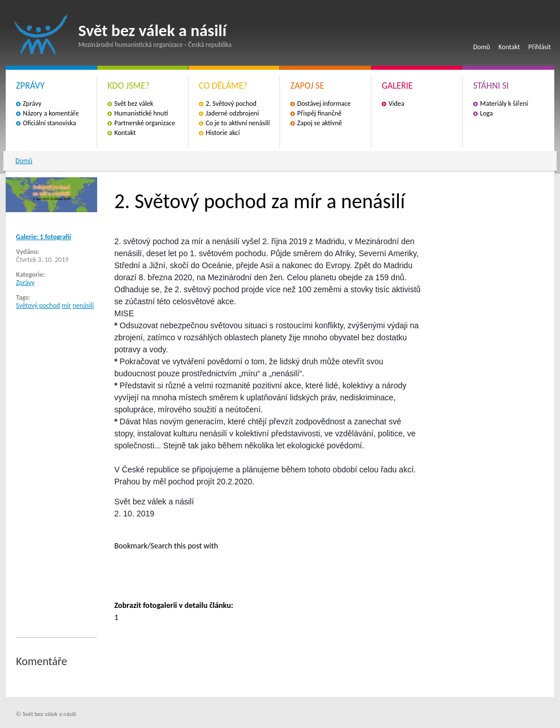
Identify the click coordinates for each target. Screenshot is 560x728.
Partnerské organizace (145, 123)
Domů (482, 47)
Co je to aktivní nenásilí (238, 123)
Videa (397, 104)
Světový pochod (38, 305)
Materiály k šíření (504, 104)
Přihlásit (540, 47)
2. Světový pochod (231, 104)
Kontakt (509, 47)
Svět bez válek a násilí (41, 35)
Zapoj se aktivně (319, 123)
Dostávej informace (324, 104)
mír (67, 305)
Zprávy (32, 104)
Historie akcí (223, 133)
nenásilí (83, 305)
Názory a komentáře (51, 113)
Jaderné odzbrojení (232, 113)
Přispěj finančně (319, 113)
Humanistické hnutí (141, 113)
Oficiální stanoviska (49, 123)
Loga (487, 113)
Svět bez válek (134, 104)
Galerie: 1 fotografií (43, 237)
